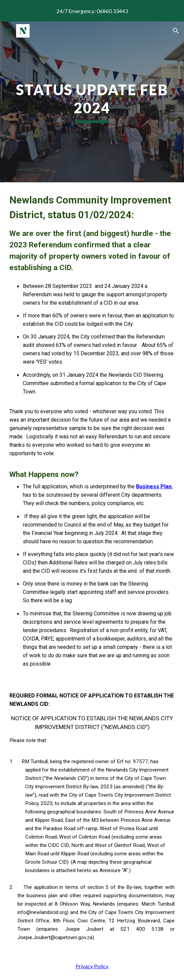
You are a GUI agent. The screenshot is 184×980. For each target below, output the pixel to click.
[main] (92, 102)
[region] (92, 11)
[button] (8, 31)
